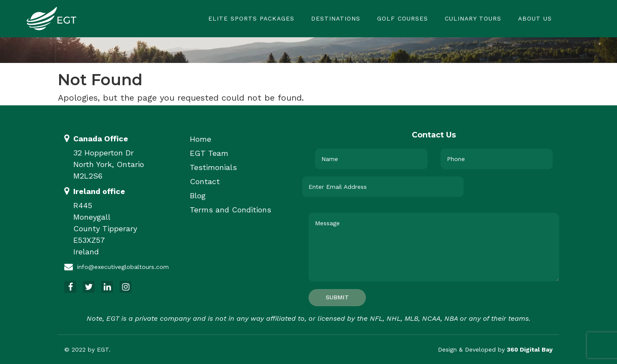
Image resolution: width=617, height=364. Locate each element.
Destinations (336, 18)
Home (201, 139)
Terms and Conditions (231, 210)
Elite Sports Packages (251, 18)
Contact (205, 181)
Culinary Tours (473, 18)
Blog (198, 195)
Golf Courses (403, 18)
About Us (535, 18)
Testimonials (213, 167)
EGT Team (209, 153)
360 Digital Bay (530, 349)
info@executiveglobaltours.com (123, 267)
